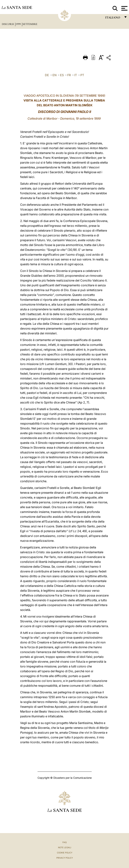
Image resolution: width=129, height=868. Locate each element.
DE (47, 75)
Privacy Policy (65, 858)
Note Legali (65, 847)
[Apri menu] (124, 8)
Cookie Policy (65, 853)
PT (82, 75)
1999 (19, 24)
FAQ (64, 842)
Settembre (30, 24)
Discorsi (8, 24)
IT (76, 75)
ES (62, 75)
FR (69, 75)
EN (55, 75)
